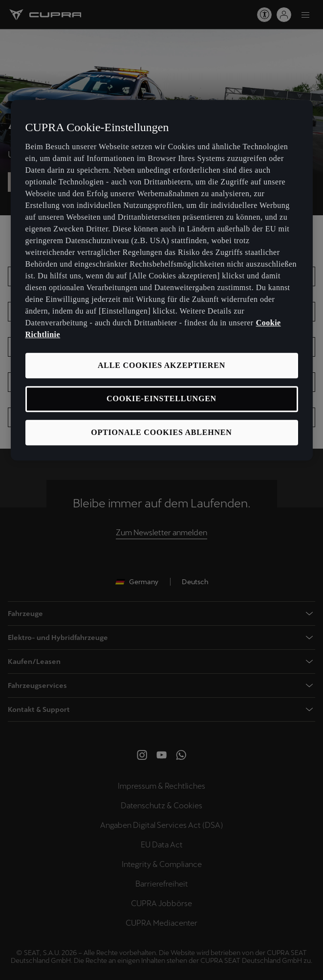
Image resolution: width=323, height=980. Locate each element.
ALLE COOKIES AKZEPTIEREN (161, 365)
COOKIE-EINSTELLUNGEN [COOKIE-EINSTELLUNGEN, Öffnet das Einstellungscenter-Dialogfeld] (161, 399)
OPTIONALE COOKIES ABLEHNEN (161, 432)
